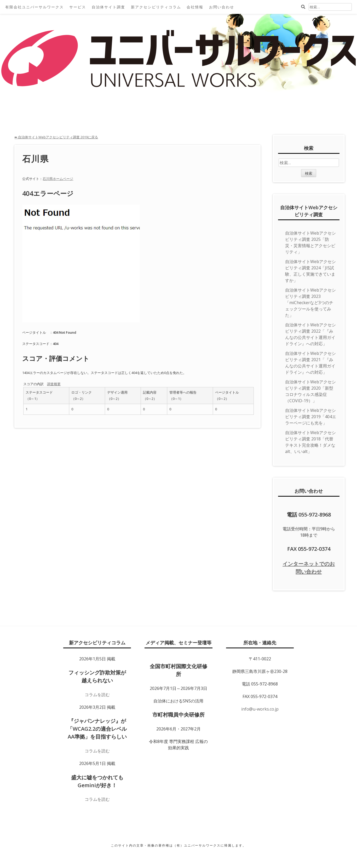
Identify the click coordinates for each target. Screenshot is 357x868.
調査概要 (54, 384)
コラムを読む (97, 695)
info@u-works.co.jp (260, 709)
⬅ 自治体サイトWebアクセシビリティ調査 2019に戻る (56, 137)
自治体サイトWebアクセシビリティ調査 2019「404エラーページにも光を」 (311, 417)
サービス (78, 7)
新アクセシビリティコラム (156, 7)
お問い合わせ (222, 7)
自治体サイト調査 (108, 7)
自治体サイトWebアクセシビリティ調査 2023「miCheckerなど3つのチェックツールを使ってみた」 (310, 303)
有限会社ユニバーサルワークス (34, 7)
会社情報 (195, 7)
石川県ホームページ (58, 179)
